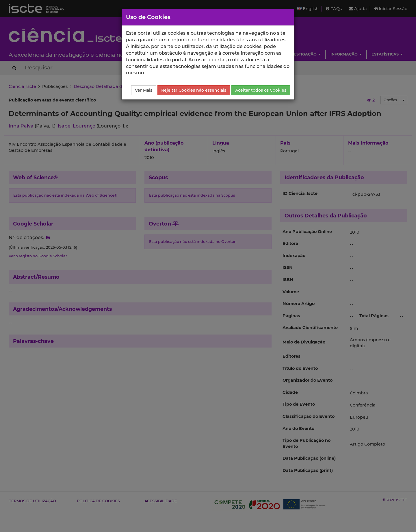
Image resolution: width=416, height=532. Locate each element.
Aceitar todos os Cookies (261, 90)
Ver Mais (144, 90)
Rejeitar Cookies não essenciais (194, 90)
